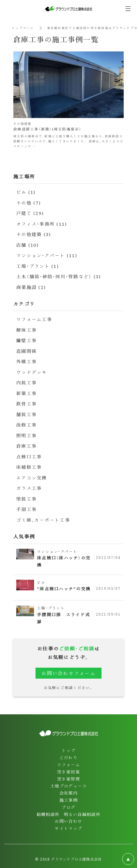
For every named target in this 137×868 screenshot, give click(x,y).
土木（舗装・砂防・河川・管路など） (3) (59, 276)
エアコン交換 (32, 478)
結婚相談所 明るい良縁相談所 (69, 814)
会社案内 (69, 793)
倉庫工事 (26, 446)
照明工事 (26, 435)
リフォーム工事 (34, 319)
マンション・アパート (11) (47, 255)
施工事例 (69, 800)
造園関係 (26, 351)
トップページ (23, 28)
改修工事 (26, 425)
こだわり (69, 757)
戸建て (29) (30, 213)
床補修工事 (29, 467)
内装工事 (26, 382)
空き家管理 (68, 779)
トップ (68, 750)
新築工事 (26, 393)
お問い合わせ (68, 821)
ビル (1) (26, 192)
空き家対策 (68, 772)
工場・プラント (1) (38, 266)
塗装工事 (26, 499)
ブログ (68, 807)
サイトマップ (68, 828)
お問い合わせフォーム (68, 673)
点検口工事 (29, 456)
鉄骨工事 (26, 404)
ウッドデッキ (32, 372)
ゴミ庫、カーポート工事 (43, 520)
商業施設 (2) (31, 287)
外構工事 (26, 361)
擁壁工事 (26, 340)
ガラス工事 (29, 488)
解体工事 (26, 330)
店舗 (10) (28, 245)
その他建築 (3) (34, 234)
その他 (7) (29, 203)
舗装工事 (26, 414)
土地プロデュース (68, 786)
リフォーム (68, 765)
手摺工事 (26, 509)
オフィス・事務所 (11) (42, 224)
